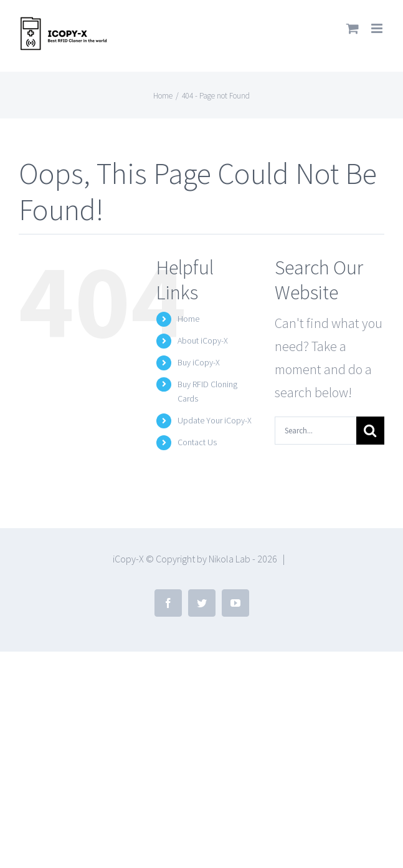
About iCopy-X (203, 340)
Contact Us (197, 442)
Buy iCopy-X (199, 362)
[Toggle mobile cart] (353, 28)
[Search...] (315, 431)
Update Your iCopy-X (215, 420)
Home (188, 319)
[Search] (370, 431)
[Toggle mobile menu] (378, 28)
